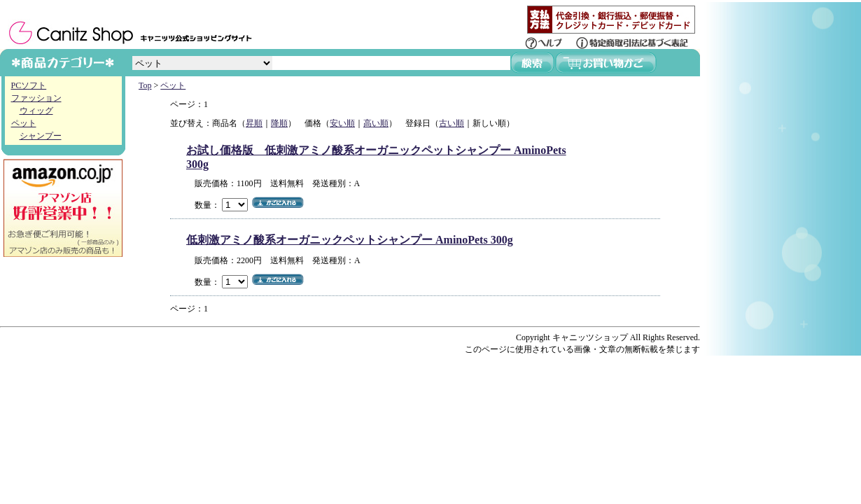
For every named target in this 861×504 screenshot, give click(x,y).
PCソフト (29, 85)
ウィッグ (36, 111)
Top (145, 85)
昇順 (254, 123)
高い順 (376, 123)
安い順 (342, 123)
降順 (279, 123)
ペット (24, 123)
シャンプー (41, 136)
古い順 (451, 123)
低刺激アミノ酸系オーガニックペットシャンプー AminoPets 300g (350, 240)
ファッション (36, 98)
